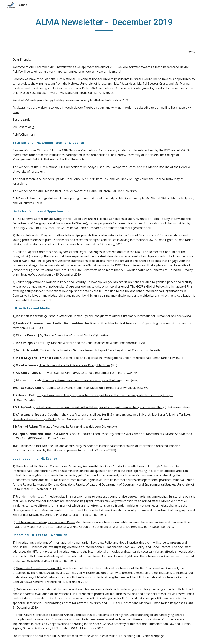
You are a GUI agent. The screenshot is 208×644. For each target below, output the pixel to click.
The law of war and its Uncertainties (64, 427)
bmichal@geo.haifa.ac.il (135, 228)
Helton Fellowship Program (34, 235)
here (16, 112)
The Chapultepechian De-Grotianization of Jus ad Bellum (81, 380)
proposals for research (114, 223)
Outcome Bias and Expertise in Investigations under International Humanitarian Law (118, 358)
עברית (192, 52)
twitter (116, 108)
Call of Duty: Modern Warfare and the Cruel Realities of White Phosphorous (86, 343)
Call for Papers (26, 252)
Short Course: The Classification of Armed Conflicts (51, 615)
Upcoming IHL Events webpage (142, 636)
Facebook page (94, 108)
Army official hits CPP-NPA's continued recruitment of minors (83, 373)
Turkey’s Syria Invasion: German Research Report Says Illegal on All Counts (91, 350)
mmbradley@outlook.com (33, 274)
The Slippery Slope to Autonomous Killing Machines (75, 365)
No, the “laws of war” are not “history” (70, 335)
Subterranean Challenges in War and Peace (45, 522)
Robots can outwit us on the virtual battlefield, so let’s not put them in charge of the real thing (100, 407)
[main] (104, 24)
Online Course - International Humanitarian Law (49, 589)
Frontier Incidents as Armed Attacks (40, 496)
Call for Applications (29, 282)
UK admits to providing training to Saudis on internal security (84, 388)
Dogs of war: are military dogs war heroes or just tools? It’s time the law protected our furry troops (105, 395)
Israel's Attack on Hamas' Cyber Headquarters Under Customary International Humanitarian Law (115, 316)
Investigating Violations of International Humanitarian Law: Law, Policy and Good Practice (77, 542)
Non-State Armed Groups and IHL (39, 568)
